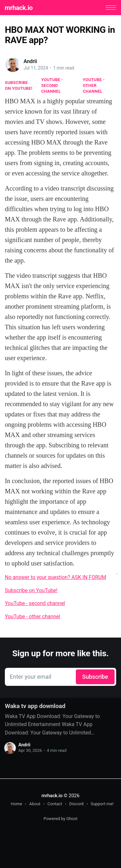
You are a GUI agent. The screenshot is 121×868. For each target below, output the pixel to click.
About (35, 804)
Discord (76, 804)
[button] (111, 8)
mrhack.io (19, 8)
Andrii (30, 61)
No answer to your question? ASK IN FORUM (55, 577)
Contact (55, 804)
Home (16, 804)
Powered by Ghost (60, 819)
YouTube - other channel (94, 85)
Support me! (102, 804)
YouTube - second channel (52, 85)
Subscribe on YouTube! (19, 85)
